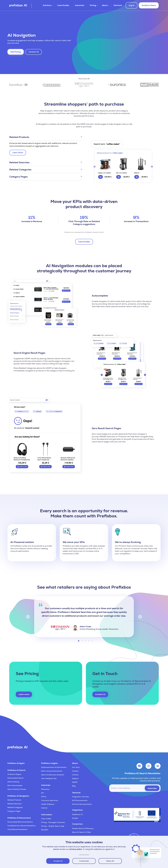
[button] (46, 137)
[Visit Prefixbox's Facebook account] (139, 766)
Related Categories (15, 807)
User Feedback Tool (49, 778)
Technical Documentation (82, 804)
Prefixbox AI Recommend (19, 818)
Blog (74, 786)
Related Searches (14, 804)
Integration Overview (81, 797)
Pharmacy (45, 789)
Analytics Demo (149, 5)
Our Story (76, 767)
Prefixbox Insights (49, 763)
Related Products (14, 800)
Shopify (75, 818)
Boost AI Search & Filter (82, 832)
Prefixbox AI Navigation (18, 796)
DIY (43, 793)
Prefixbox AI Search (17, 770)
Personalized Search (16, 778)
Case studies (46, 819)
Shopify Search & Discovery (83, 828)
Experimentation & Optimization (54, 767)
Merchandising (13, 782)
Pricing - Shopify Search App (53, 826)
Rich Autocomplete (15, 785)
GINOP (75, 782)
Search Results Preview (17, 789)
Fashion (44, 808)
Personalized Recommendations (20, 822)
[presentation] (143, 799)
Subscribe (152, 788)
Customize (84, 861)
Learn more (24, 694)
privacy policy (76, 849)
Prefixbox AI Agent (16, 763)
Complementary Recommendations (22, 826)
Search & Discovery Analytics (53, 775)
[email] (135, 788)
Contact (75, 775)
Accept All (58, 861)
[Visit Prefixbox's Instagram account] (149, 766)
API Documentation (80, 800)
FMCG (44, 797)
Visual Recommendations (17, 829)
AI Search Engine (14, 774)
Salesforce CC (78, 814)
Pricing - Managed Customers (53, 822)
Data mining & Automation (52, 771)
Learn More (18, 153)
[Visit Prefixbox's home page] (20, 6)
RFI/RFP (45, 830)
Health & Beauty (48, 804)
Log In (132, 5)
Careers (75, 771)
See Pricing (16, 52)
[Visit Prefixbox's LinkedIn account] (158, 766)
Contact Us (34, 52)
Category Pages (14, 811)
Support (75, 778)
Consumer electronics (50, 800)
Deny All (110, 861)
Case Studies (63, 5)
